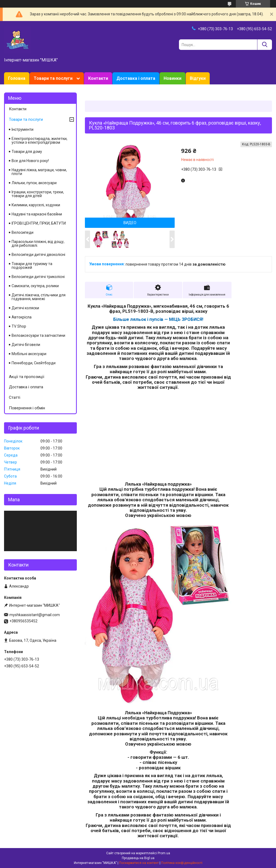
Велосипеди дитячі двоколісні (38, 255)
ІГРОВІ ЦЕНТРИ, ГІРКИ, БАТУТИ (39, 223)
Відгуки (198, 78)
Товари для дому (27, 152)
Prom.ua (164, 853)
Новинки (172, 78)
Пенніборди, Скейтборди (34, 363)
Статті (15, 397)
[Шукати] (265, 45)
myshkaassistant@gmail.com (35, 615)
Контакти (98, 78)
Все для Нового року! (30, 161)
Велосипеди (23, 232)
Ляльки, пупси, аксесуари (34, 183)
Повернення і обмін (27, 408)
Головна (17, 78)
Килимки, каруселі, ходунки (36, 205)
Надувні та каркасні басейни (37, 214)
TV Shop (19, 326)
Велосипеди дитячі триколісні (38, 277)
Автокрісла (22, 317)
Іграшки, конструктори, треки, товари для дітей (38, 194)
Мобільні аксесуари (29, 354)
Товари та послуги (53, 78)
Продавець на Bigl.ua (138, 858)
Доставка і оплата (136, 78)
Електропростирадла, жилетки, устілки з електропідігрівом (39, 140)
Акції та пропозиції (27, 377)
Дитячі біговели (26, 345)
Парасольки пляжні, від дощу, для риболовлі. (38, 243)
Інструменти (23, 129)
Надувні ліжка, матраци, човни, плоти (39, 172)
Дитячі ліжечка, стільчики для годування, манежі (39, 297)
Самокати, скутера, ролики (35, 286)
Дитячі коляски (25, 308)
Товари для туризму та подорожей (32, 266)
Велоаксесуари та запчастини (38, 335)
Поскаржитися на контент (139, 863)
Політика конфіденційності (182, 863)
